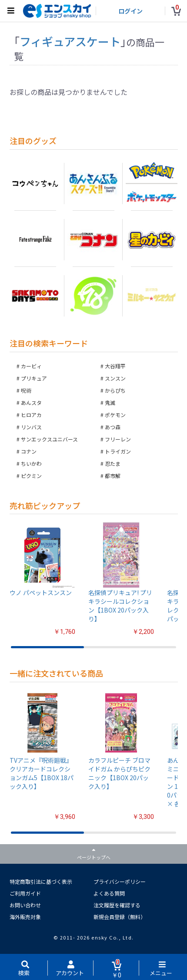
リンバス (31, 427)
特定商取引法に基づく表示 (41, 881)
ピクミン (31, 476)
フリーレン (118, 439)
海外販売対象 (25, 917)
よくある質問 (109, 893)
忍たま (113, 463)
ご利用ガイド (25, 893)
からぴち (115, 390)
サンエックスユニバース (49, 439)
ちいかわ (31, 463)
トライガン (118, 451)
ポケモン (115, 415)
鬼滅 (110, 402)
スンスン (115, 378)
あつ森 (113, 427)
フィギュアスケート (70, 41)
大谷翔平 (115, 366)
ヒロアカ (31, 415)
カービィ (31, 366)
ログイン (130, 11)
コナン (29, 451)
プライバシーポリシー (120, 881)
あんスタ (31, 402)
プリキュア (34, 378)
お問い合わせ (25, 905)
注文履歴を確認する (117, 905)
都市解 (113, 476)
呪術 (26, 390)
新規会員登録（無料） (120, 917)
